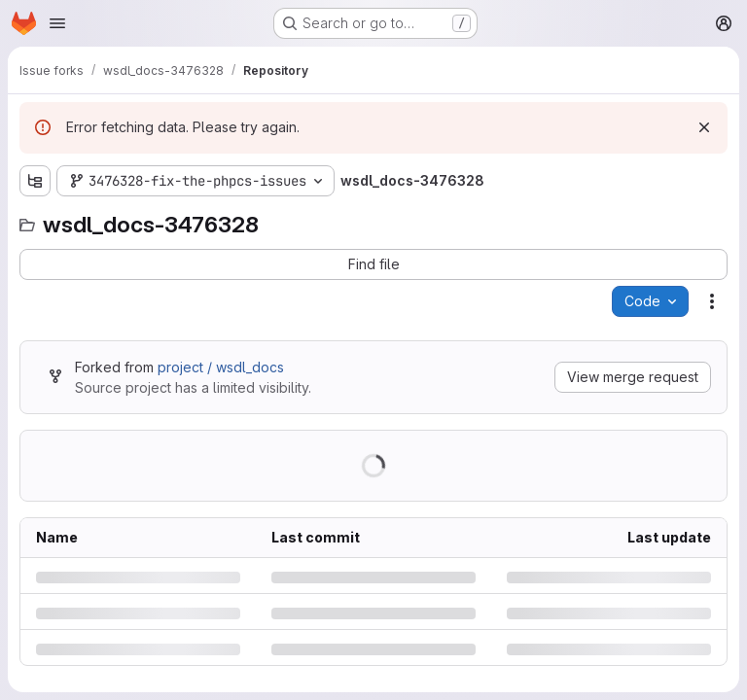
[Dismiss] (704, 127)
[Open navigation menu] (57, 23)
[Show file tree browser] (35, 181)
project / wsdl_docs (221, 367)
